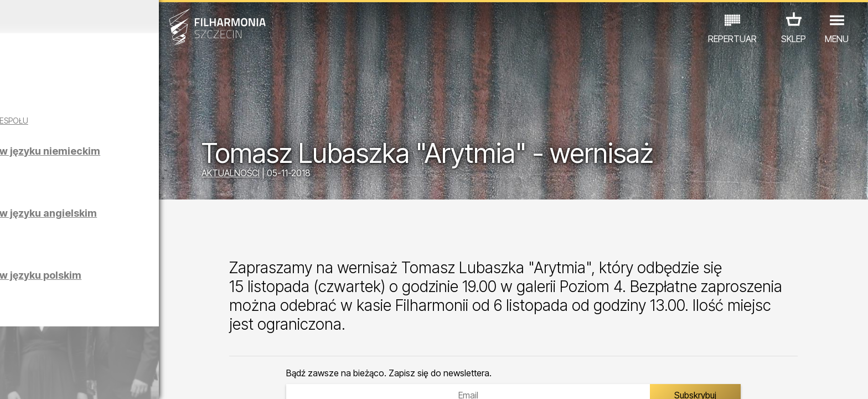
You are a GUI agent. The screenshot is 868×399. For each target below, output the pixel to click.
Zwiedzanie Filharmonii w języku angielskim (133, 228)
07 (119, 380)
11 (189, 380)
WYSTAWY (138, 351)
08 (137, 380)
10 (172, 380)
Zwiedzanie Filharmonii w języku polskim (133, 290)
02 (31, 380)
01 (13, 380)
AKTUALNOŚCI (293, 175)
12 (207, 380)
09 (154, 380)
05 (84, 380)
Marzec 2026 (113, 17)
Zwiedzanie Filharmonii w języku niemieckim (133, 166)
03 (48, 380)
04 (66, 380)
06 (101, 380)
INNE (181, 351)
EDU (96, 351)
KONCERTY (52, 351)
